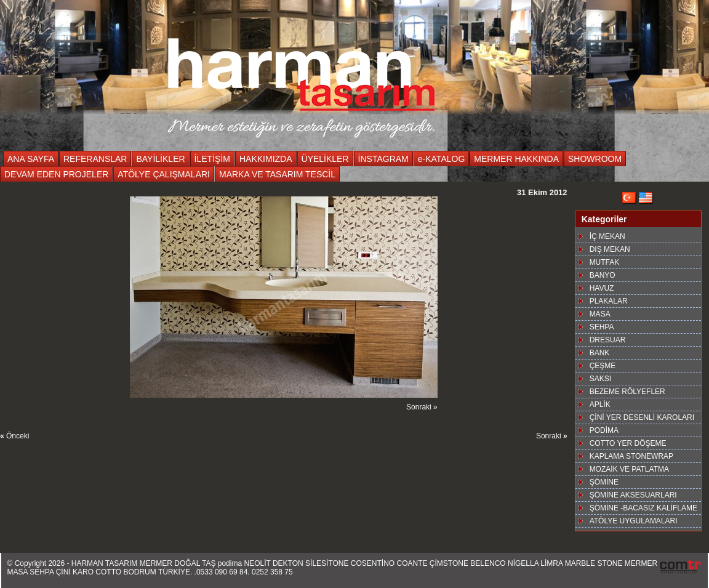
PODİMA (604, 430)
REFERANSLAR (95, 159)
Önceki (14, 436)
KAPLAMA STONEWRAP (631, 456)
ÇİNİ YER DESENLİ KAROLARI (642, 417)
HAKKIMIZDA (266, 159)
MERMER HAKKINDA (516, 159)
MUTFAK (605, 262)
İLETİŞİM (212, 159)
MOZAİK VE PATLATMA (629, 469)
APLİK (600, 405)
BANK (600, 353)
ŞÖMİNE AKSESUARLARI (633, 495)
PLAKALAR (609, 301)
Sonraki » (422, 407)
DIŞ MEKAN (610, 249)
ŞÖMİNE (604, 482)
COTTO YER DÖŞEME (628, 443)
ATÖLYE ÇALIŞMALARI (164, 174)
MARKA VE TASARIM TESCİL (277, 174)
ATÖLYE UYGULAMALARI (634, 521)
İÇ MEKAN (607, 236)
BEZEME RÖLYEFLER (627, 392)
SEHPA (602, 327)
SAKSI (600, 379)
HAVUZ (602, 288)
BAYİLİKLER (160, 159)
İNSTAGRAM (383, 159)
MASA (600, 314)
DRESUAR (608, 340)
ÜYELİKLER (325, 159)
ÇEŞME (603, 366)
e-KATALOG (442, 159)
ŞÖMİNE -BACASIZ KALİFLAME (643, 508)
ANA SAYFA (31, 159)
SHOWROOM (595, 159)
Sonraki (552, 436)
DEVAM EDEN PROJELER (56, 174)
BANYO (603, 275)
